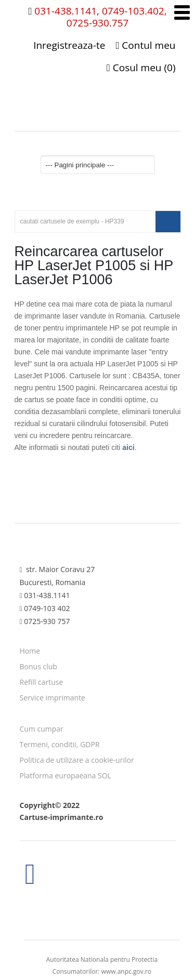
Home (30, 651)
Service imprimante (53, 698)
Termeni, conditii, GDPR (60, 744)
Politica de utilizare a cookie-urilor (77, 760)
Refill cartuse (42, 682)
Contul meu (145, 45)
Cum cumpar (42, 729)
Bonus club (38, 666)
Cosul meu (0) (141, 68)
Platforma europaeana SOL (66, 776)
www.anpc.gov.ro (126, 971)
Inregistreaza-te (69, 45)
